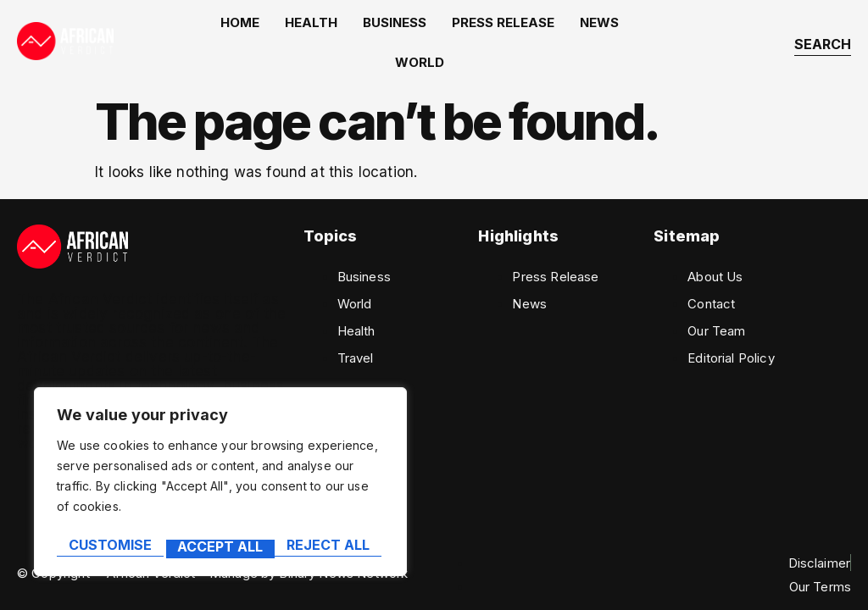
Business (366, 28)
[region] (220, 486)
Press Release (466, 28)
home (228, 28)
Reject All (219, 547)
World (615, 28)
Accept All (331, 547)
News (554, 28)
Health (291, 28)
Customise (108, 547)
